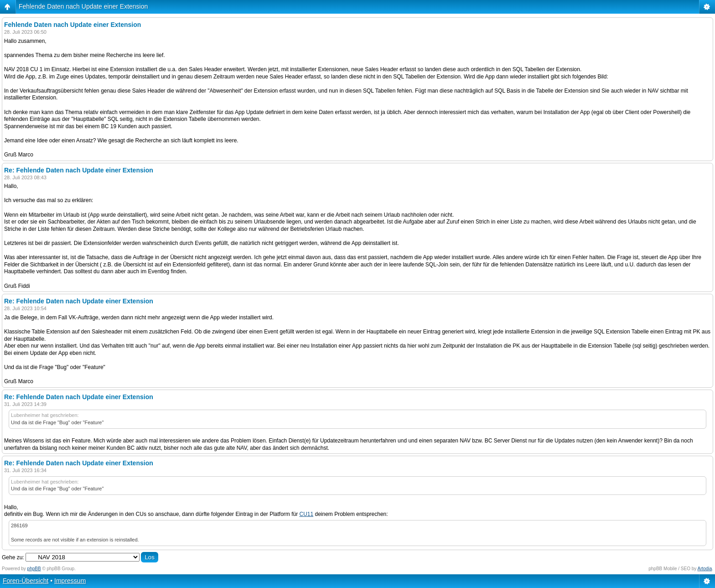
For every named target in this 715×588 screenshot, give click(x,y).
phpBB (34, 569)
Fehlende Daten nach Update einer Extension (83, 6)
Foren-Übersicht (26, 581)
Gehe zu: (13, 557)
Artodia (705, 569)
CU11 (306, 514)
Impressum (70, 581)
